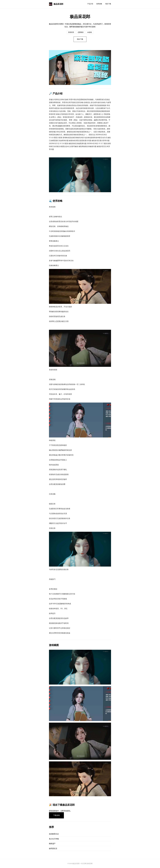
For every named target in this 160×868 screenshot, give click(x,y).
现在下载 (108, 4)
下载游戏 (56, 815)
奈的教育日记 (54, 834)
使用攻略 (99, 4)
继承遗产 (52, 844)
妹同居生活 (53, 849)
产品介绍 (90, 4)
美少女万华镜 (54, 839)
